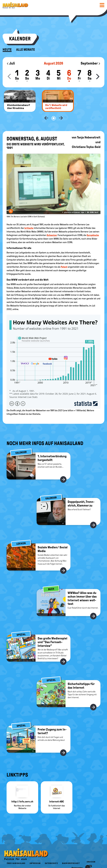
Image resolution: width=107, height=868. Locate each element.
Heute (7, 50)
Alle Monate (26, 50)
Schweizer (52, 226)
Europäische (93, 226)
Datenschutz (51, 855)
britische (29, 219)
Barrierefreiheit (71, 855)
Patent (64, 258)
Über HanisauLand (16, 855)
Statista (36, 405)
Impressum (35, 855)
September (91, 63)
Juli (11, 63)
